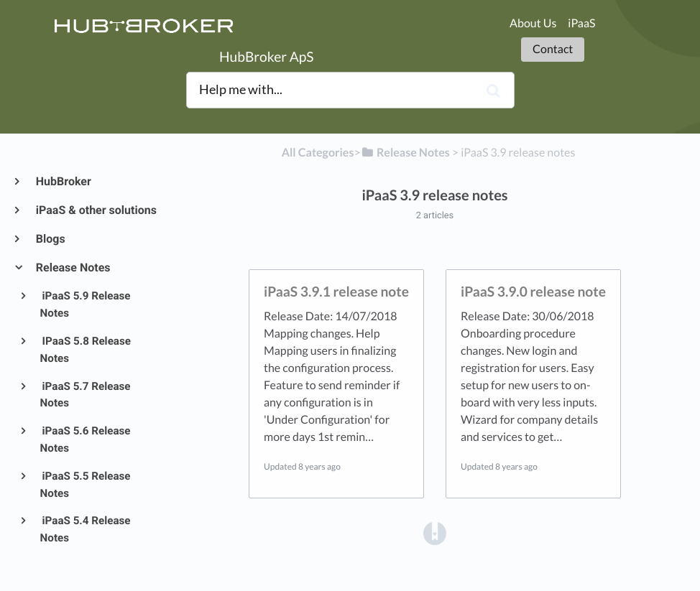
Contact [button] (553, 49)
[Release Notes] (405, 153)
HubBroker (63, 181)
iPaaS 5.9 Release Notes (86, 304)
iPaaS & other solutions (96, 210)
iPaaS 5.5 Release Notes (86, 485)
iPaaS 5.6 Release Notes (86, 439)
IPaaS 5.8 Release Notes (86, 350)
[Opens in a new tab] (435, 532)
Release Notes (73, 267)
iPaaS (581, 23)
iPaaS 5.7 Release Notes (86, 395)
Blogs (50, 239)
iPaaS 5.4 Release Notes (86, 529)
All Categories (318, 153)
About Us (533, 23)
